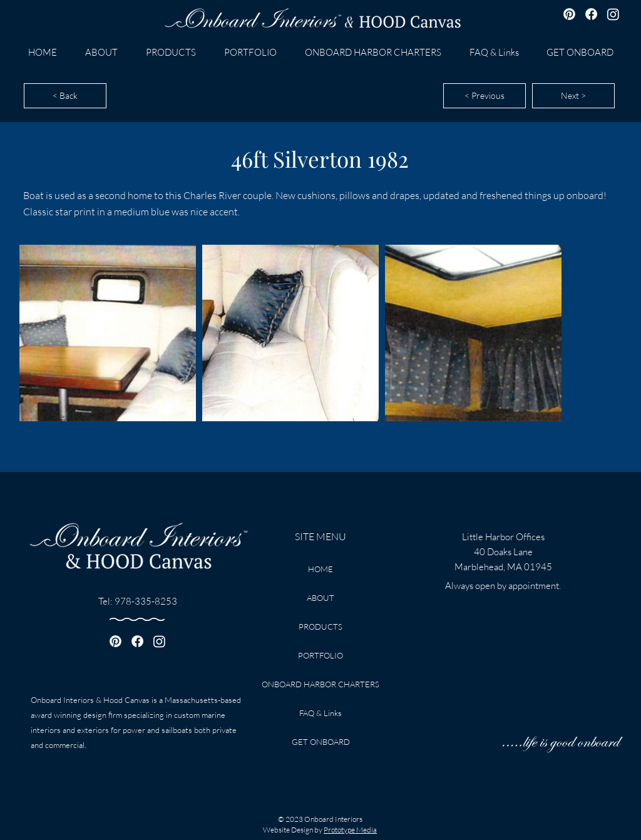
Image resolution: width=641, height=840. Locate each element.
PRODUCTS (320, 627)
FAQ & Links (320, 713)
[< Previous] (485, 96)
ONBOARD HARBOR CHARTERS (320, 684)
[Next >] (573, 96)
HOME (320, 569)
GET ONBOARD (321, 742)
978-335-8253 (146, 601)
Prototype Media (350, 830)
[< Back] (65, 96)
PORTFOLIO (320, 655)
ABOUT (320, 598)
